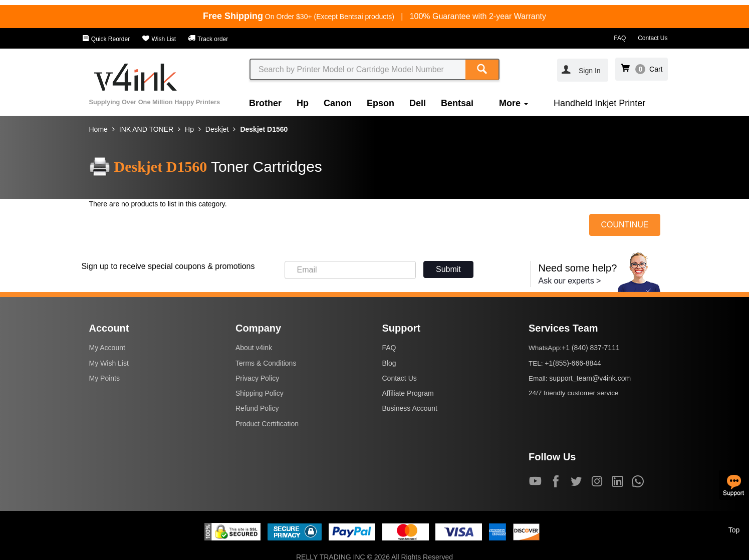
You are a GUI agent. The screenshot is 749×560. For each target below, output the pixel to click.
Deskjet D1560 (264, 129)
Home (98, 129)
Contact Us (653, 38)
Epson (381, 103)
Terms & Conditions (266, 363)
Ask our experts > (570, 281)
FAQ (620, 38)
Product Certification (267, 424)
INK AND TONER (146, 129)
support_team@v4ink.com (590, 378)
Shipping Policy (260, 393)
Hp (303, 103)
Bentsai (457, 103)
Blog (389, 363)
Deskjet (217, 129)
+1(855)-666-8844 (573, 363)
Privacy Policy (257, 378)
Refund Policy (257, 408)
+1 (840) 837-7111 (591, 348)
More (514, 103)
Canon (338, 103)
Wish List (159, 39)
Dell (418, 103)
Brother (265, 103)
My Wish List (109, 363)
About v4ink (254, 348)
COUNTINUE (625, 225)
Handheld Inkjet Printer (599, 103)
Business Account (410, 408)
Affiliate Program (408, 393)
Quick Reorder (106, 39)
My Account (107, 348)
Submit (448, 269)
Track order (208, 39)
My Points (104, 378)
